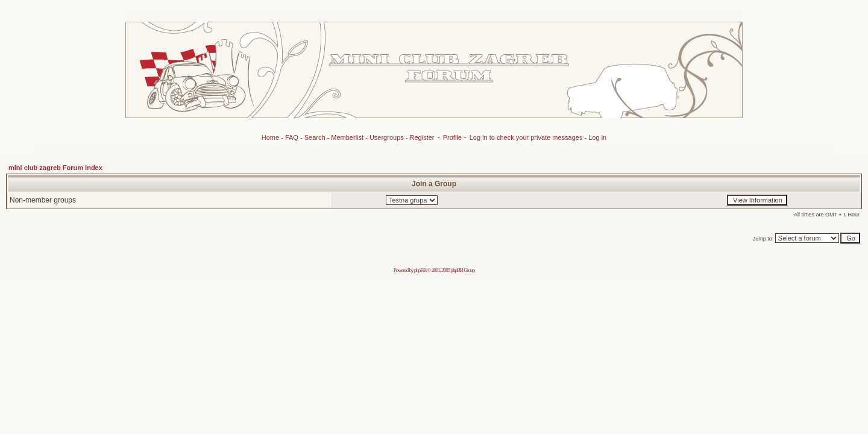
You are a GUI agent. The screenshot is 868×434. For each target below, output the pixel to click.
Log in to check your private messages (527, 137)
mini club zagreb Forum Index (55, 168)
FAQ (292, 137)
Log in (597, 137)
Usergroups (387, 137)
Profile (453, 137)
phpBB (420, 270)
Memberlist (347, 137)
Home (270, 137)
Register (422, 137)
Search (315, 137)
